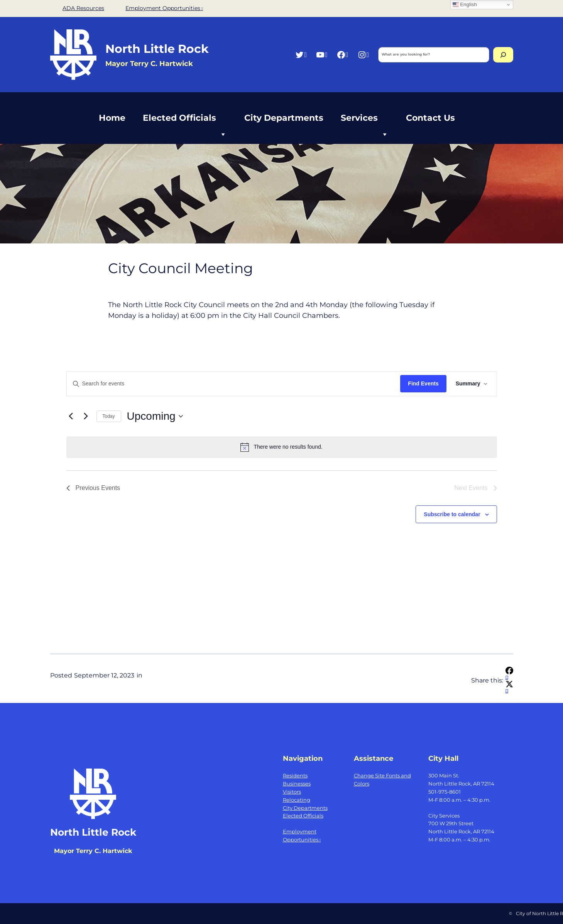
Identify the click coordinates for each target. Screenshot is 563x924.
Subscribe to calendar (452, 514)
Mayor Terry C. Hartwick (93, 851)
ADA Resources (83, 8)
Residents (295, 775)
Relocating (297, 800)
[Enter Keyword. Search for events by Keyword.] (234, 384)
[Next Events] (86, 416)
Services (365, 122)
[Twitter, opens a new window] (301, 55)
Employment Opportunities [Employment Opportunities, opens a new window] (164, 8)
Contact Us (430, 118)
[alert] (282, 447)
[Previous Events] (71, 416)
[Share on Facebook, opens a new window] (509, 675)
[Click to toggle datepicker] (155, 416)
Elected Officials (185, 122)
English (465, 5)
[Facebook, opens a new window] (342, 55)
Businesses (297, 784)
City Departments (284, 118)
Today (109, 416)
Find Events (423, 383)
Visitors (292, 792)
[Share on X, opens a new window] (509, 688)
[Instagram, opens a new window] (363, 55)
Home (112, 118)
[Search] (503, 55)
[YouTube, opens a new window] (322, 55)
